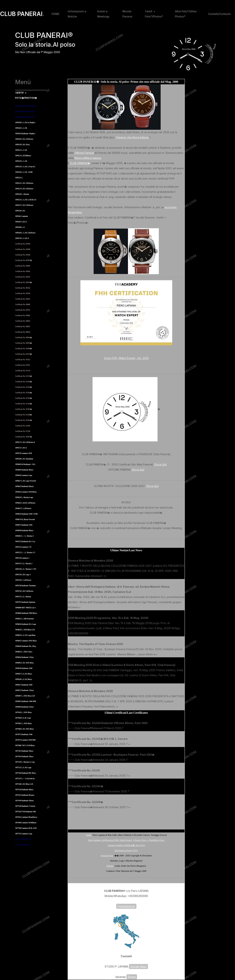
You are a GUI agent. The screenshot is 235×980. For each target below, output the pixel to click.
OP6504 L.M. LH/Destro (24, 139)
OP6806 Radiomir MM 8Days (26, 613)
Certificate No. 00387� (23, 260)
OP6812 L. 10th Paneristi (25, 619)
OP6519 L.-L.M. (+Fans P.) (25, 167)
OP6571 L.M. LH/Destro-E (25, 442)
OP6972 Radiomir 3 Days (25, 690)
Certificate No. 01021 (23, 360)
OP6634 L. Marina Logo (24, 497)
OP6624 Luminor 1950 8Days (26, 492)
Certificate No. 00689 (23, 304)
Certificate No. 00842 (23, 316)
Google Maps (139, 966)
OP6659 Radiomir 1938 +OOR (26, 514)
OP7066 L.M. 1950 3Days (25, 729)
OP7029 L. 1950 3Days (23, 712)
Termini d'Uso (107, 856)
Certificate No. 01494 (23, 426)
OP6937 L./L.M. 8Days (24, 674)
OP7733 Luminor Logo (24, 834)
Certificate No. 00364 (23, 255)
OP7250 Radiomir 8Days (24, 790)
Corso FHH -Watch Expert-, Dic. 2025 (126, 358)
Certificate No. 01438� (23, 415)
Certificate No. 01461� (23, 420)
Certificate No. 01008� (23, 349)
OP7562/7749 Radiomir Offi (26, 812)
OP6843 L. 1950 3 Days (24, 652)
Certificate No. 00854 (23, 332)
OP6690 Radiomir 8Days (24, 531)
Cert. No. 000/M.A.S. (23, 839)
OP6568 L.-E (20, 227)
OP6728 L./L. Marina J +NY (26, 569)
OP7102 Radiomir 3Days (24, 757)
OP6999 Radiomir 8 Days (25, 707)
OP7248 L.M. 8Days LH (24, 784)
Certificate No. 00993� (23, 343)
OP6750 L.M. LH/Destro (24, 591)
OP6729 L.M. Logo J (23, 575)
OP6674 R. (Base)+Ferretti (25, 519)
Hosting (110, 866)
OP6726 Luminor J (22, 558)
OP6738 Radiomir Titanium (25, 586)
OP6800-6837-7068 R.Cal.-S (25, 608)
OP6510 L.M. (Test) (22, 145)
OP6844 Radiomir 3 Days (25, 657)
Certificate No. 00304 (23, 244)
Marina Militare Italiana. (88, 158)
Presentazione (126, 906)
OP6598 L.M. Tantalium (24, 459)
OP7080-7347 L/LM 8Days (25, 746)
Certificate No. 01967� (23, 437)
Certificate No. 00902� (23, 338)
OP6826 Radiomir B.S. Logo (26, 624)
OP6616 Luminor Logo (24, 475)
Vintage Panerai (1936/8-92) (25, 106)
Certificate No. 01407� (23, 409)
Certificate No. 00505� (23, 282)
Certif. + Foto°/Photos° (154, 14)
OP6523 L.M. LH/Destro (24, 189)
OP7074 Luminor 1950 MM (25, 740)
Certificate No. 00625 (23, 299)
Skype (132, 977)
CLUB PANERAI (22, 14)
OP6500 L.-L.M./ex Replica (25, 123)
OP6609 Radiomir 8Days (24, 470)
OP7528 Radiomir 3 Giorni (25, 806)
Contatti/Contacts (219, 14)
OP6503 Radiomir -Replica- (25, 134)
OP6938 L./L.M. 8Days (24, 679)
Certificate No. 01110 (23, 371)
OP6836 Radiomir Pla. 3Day (26, 646)
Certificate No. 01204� (23, 382)
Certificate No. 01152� (23, 376)
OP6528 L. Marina (22, 194)
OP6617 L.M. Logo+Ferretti (26, 481)
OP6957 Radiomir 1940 (24, 685)
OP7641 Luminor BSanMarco (26, 817)
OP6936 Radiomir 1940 (24, 668)
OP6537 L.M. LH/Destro (24, 205)
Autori (89, 835)
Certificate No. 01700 (23, 431)
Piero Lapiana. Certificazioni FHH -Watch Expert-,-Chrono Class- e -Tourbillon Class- (126, 840)
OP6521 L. (19, 178)
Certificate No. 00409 (23, 266)
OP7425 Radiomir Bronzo (25, 795)
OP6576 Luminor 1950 (24, 453)
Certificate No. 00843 (23, 321)
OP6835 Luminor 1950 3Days (26, 641)
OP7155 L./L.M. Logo (23, 768)
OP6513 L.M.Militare (23, 156)
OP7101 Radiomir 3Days (24, 751)
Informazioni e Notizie (77, 14)
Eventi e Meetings (103, 14)
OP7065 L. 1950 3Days (23, 723)
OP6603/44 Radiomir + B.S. (25, 464)
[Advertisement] (126, 819)
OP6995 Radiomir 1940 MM (26, 701)
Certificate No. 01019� (23, 354)
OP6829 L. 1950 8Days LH (25, 630)
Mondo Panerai (127, 14)
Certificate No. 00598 (23, 293)
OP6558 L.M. (20, 211)
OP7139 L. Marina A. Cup (25, 762)
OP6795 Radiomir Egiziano (25, 602)
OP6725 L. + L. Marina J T (25, 553)
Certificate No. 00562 (23, 288)
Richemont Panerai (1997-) (25, 117)
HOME (55, 14)
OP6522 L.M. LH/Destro (24, 183)
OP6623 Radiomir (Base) (24, 486)
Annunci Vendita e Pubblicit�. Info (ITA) (126, 845)
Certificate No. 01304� (23, 393)
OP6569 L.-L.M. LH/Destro (25, 233)
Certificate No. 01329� (23, 404)
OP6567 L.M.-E (21, 222)
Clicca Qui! (160, 464)
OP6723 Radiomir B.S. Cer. (25, 542)
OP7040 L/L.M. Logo (23, 718)
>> (107, 576)
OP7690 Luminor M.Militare (26, 823)
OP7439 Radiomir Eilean (24, 801)
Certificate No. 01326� (23, 398)
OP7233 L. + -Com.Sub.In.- (25, 779)
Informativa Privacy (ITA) (126, 850)
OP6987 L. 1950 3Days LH (25, 696)
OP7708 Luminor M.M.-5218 (26, 828)
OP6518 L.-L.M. (21, 161)
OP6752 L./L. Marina (23, 597)
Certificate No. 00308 (23, 249)
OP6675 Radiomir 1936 (24, 525)
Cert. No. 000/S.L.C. (23, 845)
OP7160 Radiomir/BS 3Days (26, 773)
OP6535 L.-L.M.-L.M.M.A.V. (26, 200)
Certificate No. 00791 (23, 310)
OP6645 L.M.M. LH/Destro (25, 503)
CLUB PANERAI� (80, 163)
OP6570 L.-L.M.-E (22, 238)
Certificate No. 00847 (23, 327)
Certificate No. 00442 (23, 271)
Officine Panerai (84, 153)
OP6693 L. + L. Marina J (24, 536)
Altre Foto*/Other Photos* (186, 14)
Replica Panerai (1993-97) (25, 112)
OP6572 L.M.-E (21, 448)
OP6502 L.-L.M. (21, 128)
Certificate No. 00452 (23, 277)
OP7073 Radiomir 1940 (24, 734)
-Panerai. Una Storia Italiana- (132, 137)
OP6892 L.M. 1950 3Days (25, 663)
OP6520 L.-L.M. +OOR (24, 172)
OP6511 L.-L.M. (21, 150)
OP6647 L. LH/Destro (23, 508)
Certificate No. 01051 (23, 365)
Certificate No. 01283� (23, 387)
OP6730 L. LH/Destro (23, 580)
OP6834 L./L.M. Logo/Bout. (25, 635)
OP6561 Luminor (22, 216)
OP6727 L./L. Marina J (24, 564)
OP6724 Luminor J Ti (23, 547)
